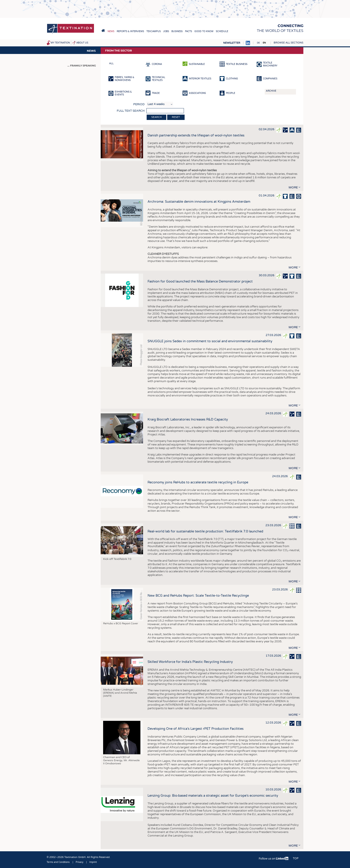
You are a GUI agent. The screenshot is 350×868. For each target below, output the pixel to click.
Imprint (93, 862)
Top (296, 858)
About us (82, 43)
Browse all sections (289, 43)
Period (139, 104)
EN (264, 43)
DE (258, 43)
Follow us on (274, 859)
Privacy (79, 862)
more (293, 188)
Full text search (131, 111)
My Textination (60, 43)
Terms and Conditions (58, 862)
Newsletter (232, 43)
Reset (176, 117)
